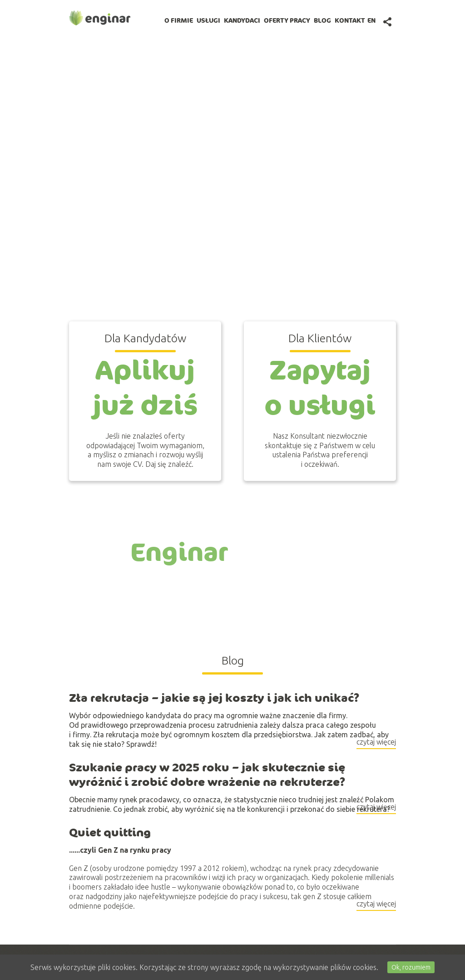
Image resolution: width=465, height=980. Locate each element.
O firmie (179, 20)
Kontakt (350, 20)
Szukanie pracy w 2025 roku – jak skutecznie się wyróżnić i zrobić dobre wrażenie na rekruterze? (207, 775)
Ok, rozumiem (411, 967)
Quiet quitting (110, 832)
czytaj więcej (376, 743)
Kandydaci (242, 20)
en (371, 20)
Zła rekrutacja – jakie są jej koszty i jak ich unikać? (214, 698)
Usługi (208, 20)
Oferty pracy (287, 20)
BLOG (322, 20)
